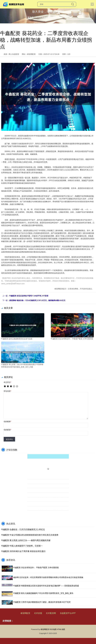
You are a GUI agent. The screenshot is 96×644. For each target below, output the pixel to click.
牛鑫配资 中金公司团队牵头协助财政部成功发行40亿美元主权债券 (30, 535)
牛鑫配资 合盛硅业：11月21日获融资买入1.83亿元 (23, 529)
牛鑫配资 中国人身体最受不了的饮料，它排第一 (22, 546)
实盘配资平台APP (68, 613)
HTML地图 (61, 629)
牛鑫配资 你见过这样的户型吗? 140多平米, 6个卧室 (29, 296)
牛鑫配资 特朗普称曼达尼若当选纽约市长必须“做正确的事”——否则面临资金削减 (46, 586)
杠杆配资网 (51, 613)
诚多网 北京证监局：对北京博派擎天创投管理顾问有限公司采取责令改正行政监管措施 (48, 577)
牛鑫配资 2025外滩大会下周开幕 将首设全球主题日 (23, 551)
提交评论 (9, 439)
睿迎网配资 (25, 613)
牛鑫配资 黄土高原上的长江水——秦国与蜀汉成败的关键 (26, 540)
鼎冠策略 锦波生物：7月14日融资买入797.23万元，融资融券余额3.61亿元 (37, 300)
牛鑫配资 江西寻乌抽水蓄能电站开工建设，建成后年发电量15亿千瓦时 (42, 602)
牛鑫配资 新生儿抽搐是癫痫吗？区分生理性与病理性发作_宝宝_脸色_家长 (43, 593)
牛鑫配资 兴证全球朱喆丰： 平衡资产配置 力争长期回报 (36, 568)
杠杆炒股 (38, 613)
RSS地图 (53, 629)
